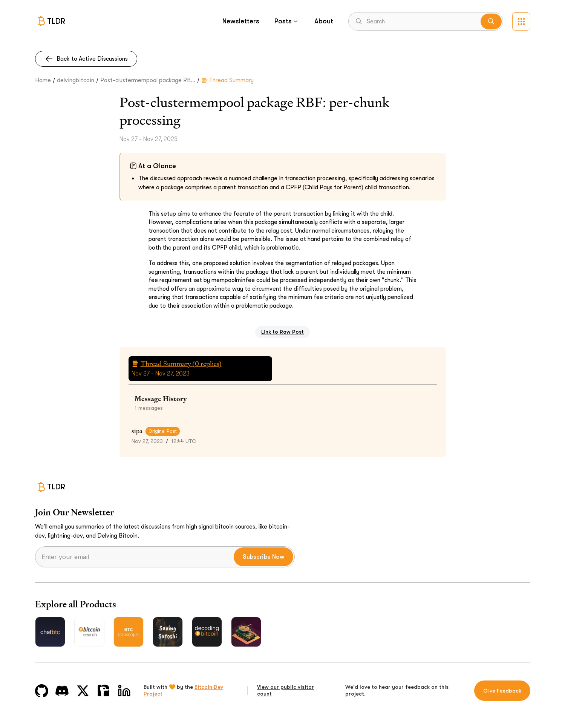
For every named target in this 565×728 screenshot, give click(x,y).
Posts (287, 21)
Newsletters (241, 21)
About (324, 21)
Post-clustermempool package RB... (148, 80)
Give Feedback (502, 691)
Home (43, 80)
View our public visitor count (286, 690)
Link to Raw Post (282, 332)
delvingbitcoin (76, 80)
